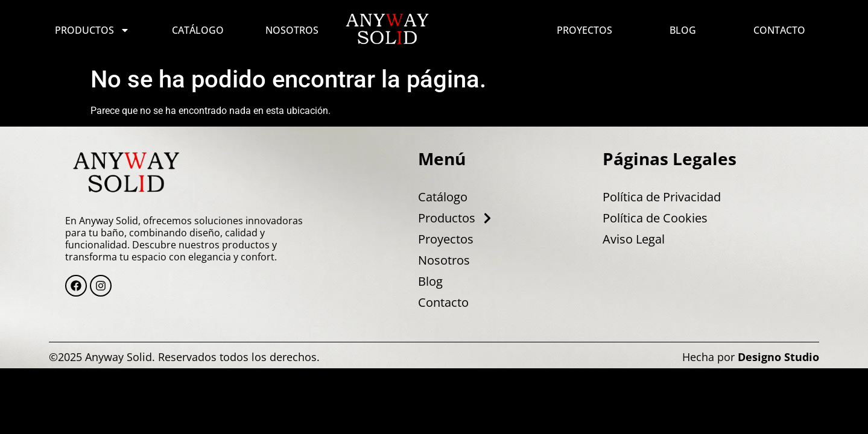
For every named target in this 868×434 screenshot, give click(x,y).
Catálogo (198, 30)
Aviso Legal (634, 239)
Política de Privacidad (662, 197)
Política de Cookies (655, 218)
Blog (683, 30)
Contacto (779, 30)
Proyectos (584, 30)
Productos (92, 30)
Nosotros (292, 30)
